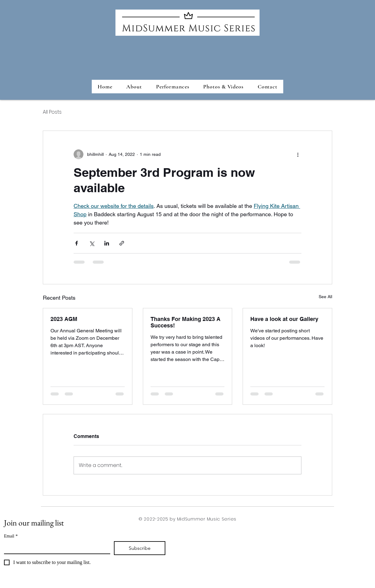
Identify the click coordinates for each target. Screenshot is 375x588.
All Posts (52, 112)
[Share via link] (122, 243)
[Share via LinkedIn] (107, 243)
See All (325, 297)
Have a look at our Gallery (284, 319)
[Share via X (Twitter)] (92, 243)
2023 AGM (64, 319)
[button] (173, 87)
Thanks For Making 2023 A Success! (185, 322)
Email (11, 536)
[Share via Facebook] (77, 243)
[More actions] (298, 154)
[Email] (55, 547)
